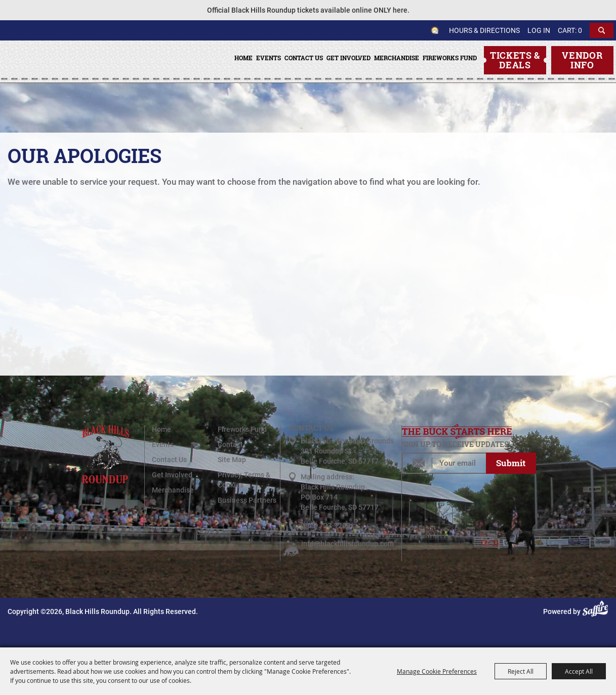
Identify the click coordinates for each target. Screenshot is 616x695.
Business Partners (247, 500)
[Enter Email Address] (444, 463)
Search (602, 30)
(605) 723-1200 (325, 525)
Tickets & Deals (515, 60)
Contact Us (304, 58)
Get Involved (348, 58)
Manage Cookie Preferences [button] (437, 671)
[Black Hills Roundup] (57, 81)
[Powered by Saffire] (597, 611)
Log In (539, 30)
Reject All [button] (521, 671)
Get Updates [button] (511, 463)
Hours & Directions (484, 30)
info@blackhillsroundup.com (347, 544)
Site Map (232, 460)
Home (243, 58)
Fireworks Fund (450, 58)
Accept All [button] (579, 671)
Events (269, 58)
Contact (230, 444)
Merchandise (397, 58)
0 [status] (580, 30)
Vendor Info (582, 60)
